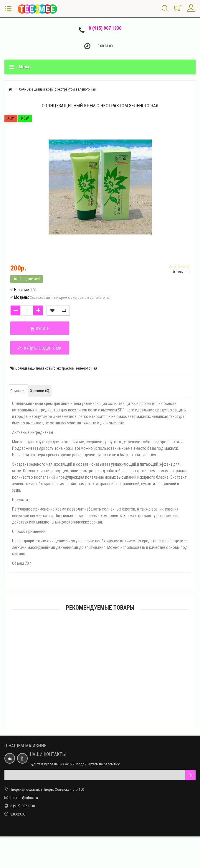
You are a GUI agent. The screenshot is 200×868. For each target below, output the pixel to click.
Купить (40, 329)
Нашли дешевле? (27, 279)
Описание (18, 391)
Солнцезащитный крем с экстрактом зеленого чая (56, 368)
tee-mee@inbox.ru (24, 798)
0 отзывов (181, 272)
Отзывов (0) (39, 391)
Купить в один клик (40, 348)
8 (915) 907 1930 (105, 28)
